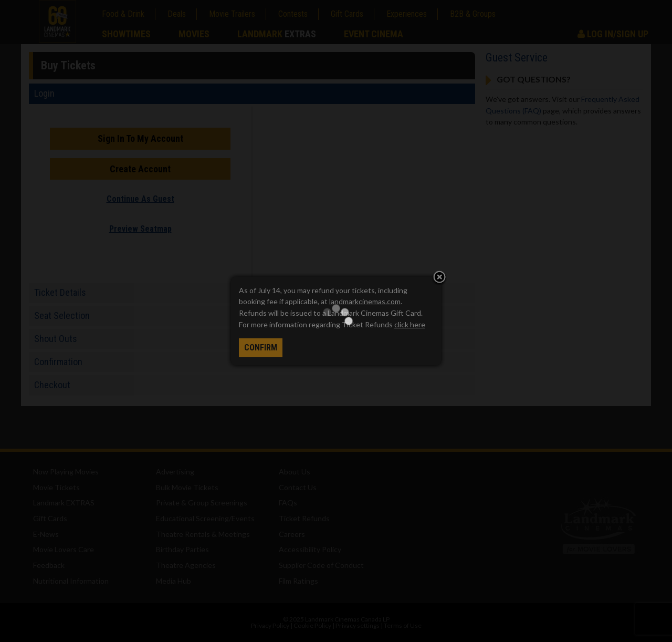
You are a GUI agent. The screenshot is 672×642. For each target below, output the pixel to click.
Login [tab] (44, 93)
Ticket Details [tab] (60, 292)
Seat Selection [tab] (62, 315)
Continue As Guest (140, 199)
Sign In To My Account (140, 138)
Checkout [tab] (52, 385)
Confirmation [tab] (58, 362)
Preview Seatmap (140, 229)
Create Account (140, 169)
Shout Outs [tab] (56, 339)
